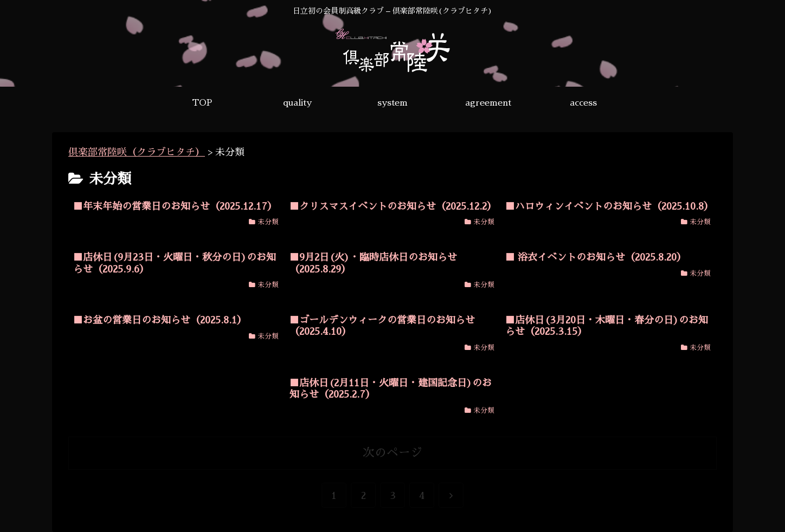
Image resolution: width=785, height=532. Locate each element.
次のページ (392, 453)
